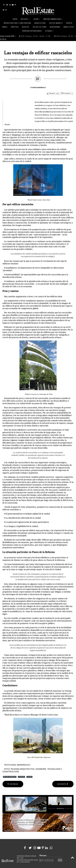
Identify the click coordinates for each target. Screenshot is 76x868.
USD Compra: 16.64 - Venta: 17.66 (35, 34)
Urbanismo (21, 775)
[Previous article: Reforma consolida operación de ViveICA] (13, 782)
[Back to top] (72, 856)
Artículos (29, 775)
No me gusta (67, 91)
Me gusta (52, 91)
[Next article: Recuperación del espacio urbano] (63, 782)
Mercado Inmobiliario (10, 775)
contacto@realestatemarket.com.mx (27, 858)
